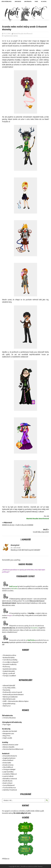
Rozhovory (7, 667)
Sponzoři (36, 2)
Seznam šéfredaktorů (28, 2)
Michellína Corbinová (10, 779)
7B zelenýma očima (10, 655)
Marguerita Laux (8, 733)
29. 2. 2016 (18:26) (16, 548)
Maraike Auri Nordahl (10, 731)
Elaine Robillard (8, 760)
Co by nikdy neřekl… (10, 688)
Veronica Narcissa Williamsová (13, 749)
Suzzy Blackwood (9, 785)
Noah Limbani (8, 783)
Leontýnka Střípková (10, 774)
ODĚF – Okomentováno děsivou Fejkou (16, 701)
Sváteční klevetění (9, 671)
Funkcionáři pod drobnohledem (13, 695)
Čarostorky (7, 690)
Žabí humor (7, 706)
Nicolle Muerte (8, 781)
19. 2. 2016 (7, 34)
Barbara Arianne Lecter (11, 745)
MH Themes (39, 866)
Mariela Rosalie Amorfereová (23, 34)
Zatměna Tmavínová (10, 790)
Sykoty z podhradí (9, 673)
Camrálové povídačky (10, 660)
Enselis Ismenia (8, 765)
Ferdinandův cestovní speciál (12, 692)
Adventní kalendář (9, 685)
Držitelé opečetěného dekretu (7, 2)
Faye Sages (7, 724)
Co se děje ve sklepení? (11, 662)
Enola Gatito (7, 763)
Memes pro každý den (10, 697)
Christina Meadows (9, 718)
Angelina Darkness (9, 758)
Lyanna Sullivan (8, 776)
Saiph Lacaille (8, 738)
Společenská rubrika (11, 36)
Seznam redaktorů (18, 2)
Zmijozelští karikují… (10, 704)
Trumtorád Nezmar (9, 788)
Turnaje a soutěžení (9, 676)
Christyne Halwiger (9, 769)
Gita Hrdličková (8, 767)
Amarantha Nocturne (10, 756)
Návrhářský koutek (9, 699)
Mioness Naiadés (9, 747)
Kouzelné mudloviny (10, 664)
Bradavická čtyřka (9, 658)
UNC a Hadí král (44, 2)
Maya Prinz (7, 736)
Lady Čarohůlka (8, 772)
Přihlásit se (6, 859)
